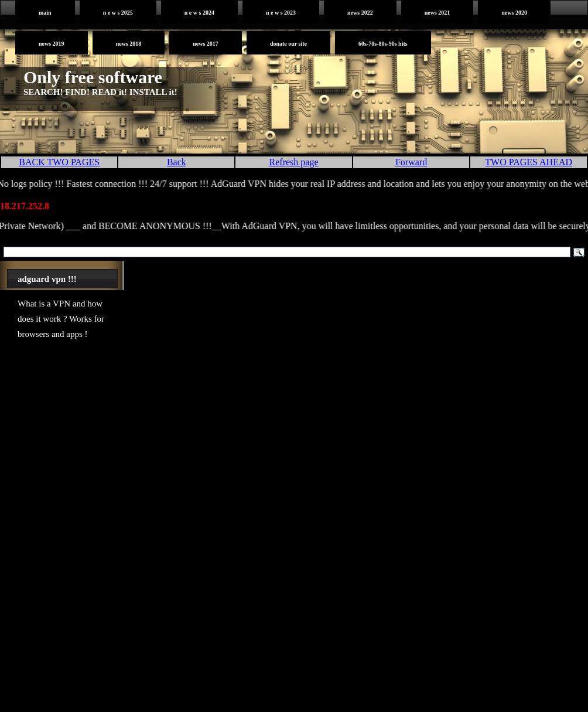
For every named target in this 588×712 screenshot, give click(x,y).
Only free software (93, 77)
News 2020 (514, 13)
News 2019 (52, 44)
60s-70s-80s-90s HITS (383, 44)
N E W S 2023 (281, 13)
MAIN (45, 13)
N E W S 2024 (199, 13)
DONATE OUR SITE (288, 44)
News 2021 (437, 13)
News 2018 (129, 44)
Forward (411, 162)
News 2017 (206, 44)
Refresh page (294, 162)
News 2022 (360, 13)
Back (177, 162)
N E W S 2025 (118, 13)
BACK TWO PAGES (59, 162)
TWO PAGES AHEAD (529, 162)
